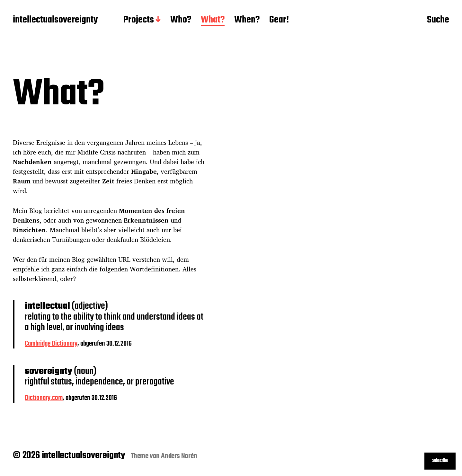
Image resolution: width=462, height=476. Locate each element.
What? (213, 20)
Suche (438, 20)
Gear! (279, 20)
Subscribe (440, 461)
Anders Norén (179, 456)
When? (247, 20)
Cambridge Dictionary (51, 344)
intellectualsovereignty (55, 20)
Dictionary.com (44, 398)
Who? (181, 20)
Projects (139, 20)
